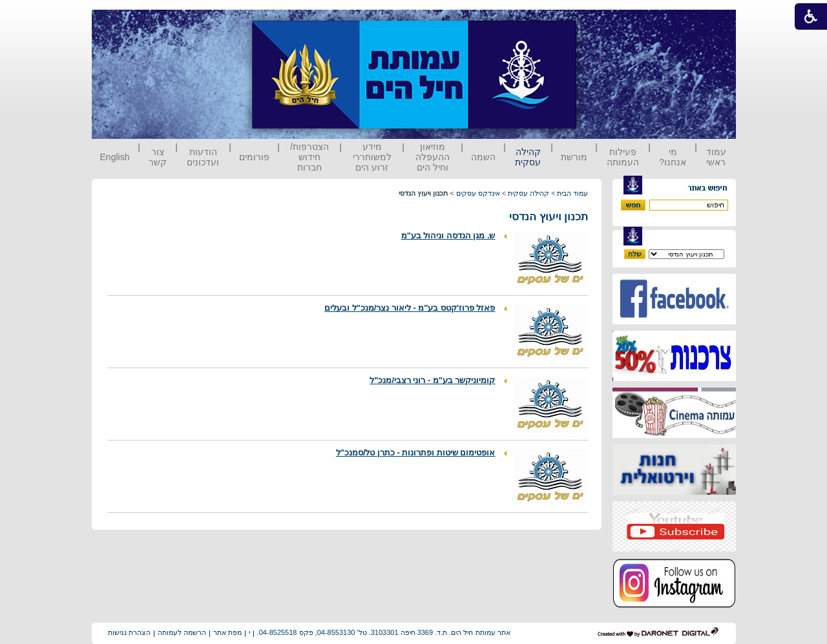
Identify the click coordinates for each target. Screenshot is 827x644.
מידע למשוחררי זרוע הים (372, 157)
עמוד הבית (572, 193)
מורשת (574, 157)
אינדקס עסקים (478, 193)
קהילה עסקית (528, 157)
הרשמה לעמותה (182, 632)
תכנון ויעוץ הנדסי (549, 217)
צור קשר (158, 157)
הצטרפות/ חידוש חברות (309, 157)
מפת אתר (227, 632)
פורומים (254, 157)
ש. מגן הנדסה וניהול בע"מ (448, 235)
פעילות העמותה (623, 157)
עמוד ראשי (716, 157)
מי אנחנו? (673, 157)
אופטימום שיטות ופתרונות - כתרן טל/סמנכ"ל (416, 452)
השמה (483, 157)
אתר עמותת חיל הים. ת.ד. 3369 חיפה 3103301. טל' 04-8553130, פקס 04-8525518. (384, 632)
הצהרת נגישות (129, 632)
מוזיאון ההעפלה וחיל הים (433, 157)
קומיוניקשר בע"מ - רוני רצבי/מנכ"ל (432, 380)
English (115, 157)
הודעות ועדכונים (203, 157)
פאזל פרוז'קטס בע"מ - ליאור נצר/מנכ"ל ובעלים (410, 308)
